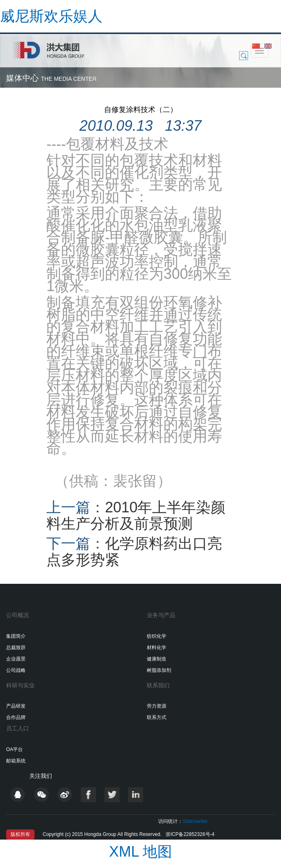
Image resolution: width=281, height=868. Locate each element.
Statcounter (195, 821)
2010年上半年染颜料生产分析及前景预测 (136, 515)
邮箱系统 (16, 761)
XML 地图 (140, 852)
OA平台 (14, 749)
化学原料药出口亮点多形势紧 (134, 552)
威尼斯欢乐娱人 (51, 16)
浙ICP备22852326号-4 (190, 834)
